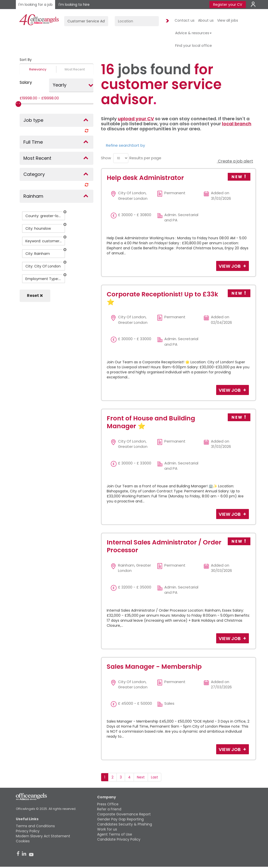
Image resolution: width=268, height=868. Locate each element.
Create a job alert (235, 161)
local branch (237, 124)
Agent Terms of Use (115, 834)
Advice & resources (193, 33)
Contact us (185, 20)
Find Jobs (167, 21)
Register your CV (228, 5)
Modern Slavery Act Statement (43, 836)
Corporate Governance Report (124, 814)
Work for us (107, 829)
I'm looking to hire (74, 5)
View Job (230, 266)
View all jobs (228, 20)
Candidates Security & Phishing (125, 824)
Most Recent (75, 69)
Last (155, 777)
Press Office (108, 804)
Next (141, 777)
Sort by (138, 145)
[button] (65, 212)
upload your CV (136, 119)
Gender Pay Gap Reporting (120, 819)
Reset (35, 295)
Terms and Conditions (35, 826)
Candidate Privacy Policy (119, 839)
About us (206, 20)
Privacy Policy (28, 831)
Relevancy (38, 69)
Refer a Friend (109, 809)
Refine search (119, 145)
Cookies (23, 841)
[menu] (121, 158)
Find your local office (194, 46)
